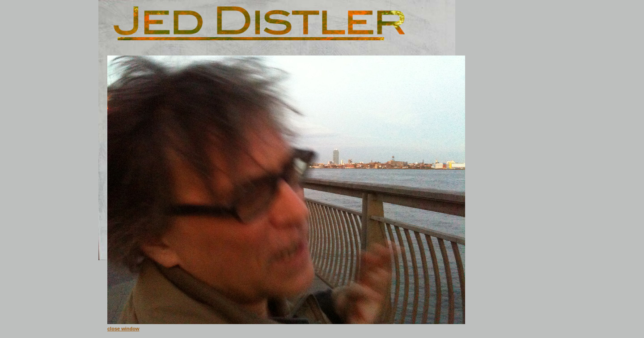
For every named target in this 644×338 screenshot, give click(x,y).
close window (123, 329)
